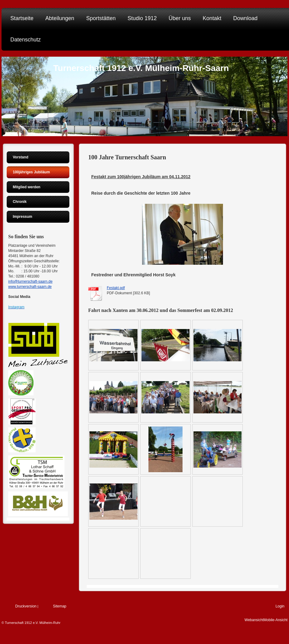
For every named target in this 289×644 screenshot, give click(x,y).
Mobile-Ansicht (275, 620)
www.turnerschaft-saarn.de (30, 287)
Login (280, 606)
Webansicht (254, 620)
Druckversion (26, 606)
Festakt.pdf (116, 288)
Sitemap (60, 606)
